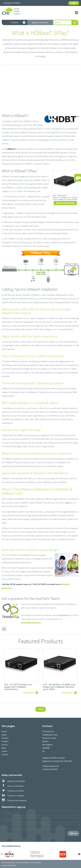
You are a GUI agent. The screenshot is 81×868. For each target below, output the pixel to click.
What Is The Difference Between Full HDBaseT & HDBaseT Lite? (37, 491)
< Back (41, 709)
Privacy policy (36, 862)
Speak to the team (40, 22)
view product (29, 693)
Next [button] (79, 854)
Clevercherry (12, 865)
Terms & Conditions (23, 862)
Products (18, 23)
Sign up (73, 833)
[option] (21, 671)
